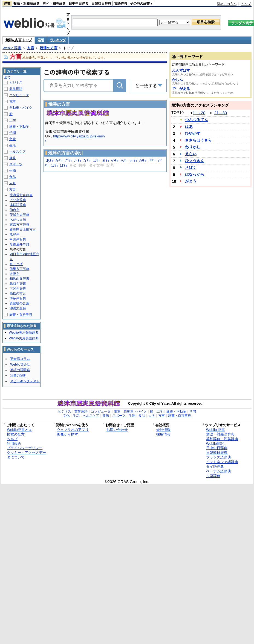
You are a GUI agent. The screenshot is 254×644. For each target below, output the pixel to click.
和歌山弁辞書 (19, 279)
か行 (59, 160)
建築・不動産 (19, 127)
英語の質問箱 (20, 370)
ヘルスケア (18, 152)
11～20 (199, 113)
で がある (181, 89)
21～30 (221, 113)
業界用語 (16, 89)
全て (7, 77)
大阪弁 (15, 274)
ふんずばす (181, 70)
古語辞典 (121, 4)
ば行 (54, 165)
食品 (13, 177)
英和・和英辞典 (54, 4)
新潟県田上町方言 (23, 230)
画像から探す (67, 434)
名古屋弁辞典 (19, 244)
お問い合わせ (117, 430)
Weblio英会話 (20, 364)
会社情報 (163, 430)
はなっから (195, 174)
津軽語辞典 (18, 205)
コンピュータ (19, 95)
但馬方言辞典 (19, 269)
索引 (41, 40)
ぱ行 (64, 165)
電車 (13, 101)
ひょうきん (195, 161)
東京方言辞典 (19, 225)
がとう (191, 181)
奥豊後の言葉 (19, 303)
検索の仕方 (16, 434)
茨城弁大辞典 (19, 215)
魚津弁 (15, 234)
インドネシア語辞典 (222, 462)
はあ (189, 127)
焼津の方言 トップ (19, 40)
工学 (13, 120)
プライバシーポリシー (25, 448)
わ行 (134, 160)
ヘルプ (246, 4)
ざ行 (152, 160)
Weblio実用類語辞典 (24, 333)
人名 (13, 183)
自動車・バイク (21, 108)
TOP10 (177, 113)
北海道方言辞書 (21, 195)
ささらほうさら (198, 140)
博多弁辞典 (18, 298)
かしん (177, 80)
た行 (78, 160)
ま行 (106, 160)
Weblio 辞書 (12, 48)
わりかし (193, 147)
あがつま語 (18, 220)
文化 (13, 139)
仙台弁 (15, 210)
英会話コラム (20, 359)
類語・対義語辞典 (27, 4)
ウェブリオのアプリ (73, 430)
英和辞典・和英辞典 (222, 439)
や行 (115, 160)
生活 (13, 145)
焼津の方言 (49, 48)
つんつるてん (197, 120)
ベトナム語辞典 (219, 471)
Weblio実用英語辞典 (24, 338)
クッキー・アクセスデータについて (26, 455)
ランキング (58, 40)
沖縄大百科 (18, 308)
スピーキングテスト (25, 381)
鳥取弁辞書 (18, 284)
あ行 (50, 160)
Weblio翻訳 (215, 444)
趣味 (13, 158)
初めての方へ (227, 4)
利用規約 (14, 444)
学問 (13, 133)
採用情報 (163, 434)
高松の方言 (18, 293)
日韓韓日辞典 (101, 4)
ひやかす (193, 133)
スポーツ (16, 164)
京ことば (16, 264)
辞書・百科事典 (21, 314)
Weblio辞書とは (19, 430)
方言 (31, 48)
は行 (96, 160)
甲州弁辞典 (18, 239)
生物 (13, 170)
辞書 (7, 4)
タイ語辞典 (215, 467)
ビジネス (16, 83)
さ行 (68, 160)
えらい (191, 154)
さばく (191, 167)
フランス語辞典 (219, 457)
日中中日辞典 (79, 4)
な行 (87, 160)
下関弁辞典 (18, 289)
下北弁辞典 (18, 200)
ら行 (124, 160)
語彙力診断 (18, 375)
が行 (143, 160)
